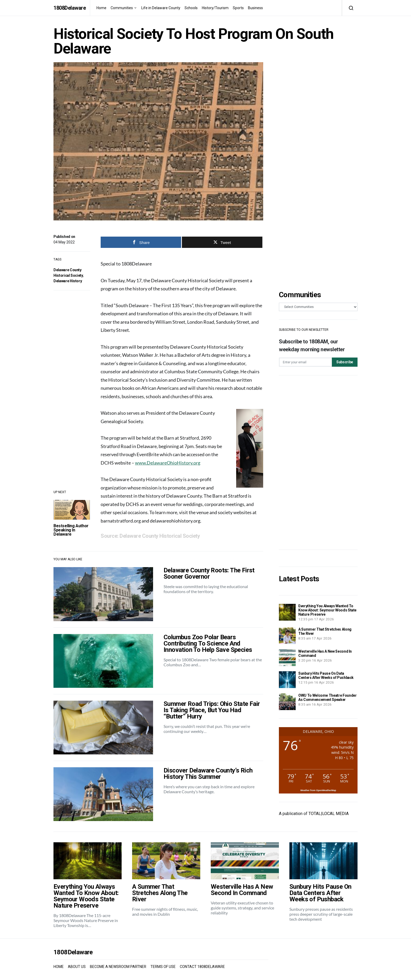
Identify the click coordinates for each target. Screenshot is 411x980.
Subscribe (345, 362)
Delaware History (68, 281)
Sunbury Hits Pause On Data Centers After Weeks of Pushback (326, 675)
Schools (191, 8)
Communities (122, 8)
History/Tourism (215, 8)
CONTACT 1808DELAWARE (202, 967)
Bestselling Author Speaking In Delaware (71, 530)
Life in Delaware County (161, 8)
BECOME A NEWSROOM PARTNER (118, 967)
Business (255, 8)
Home (101, 8)
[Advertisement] (318, 462)
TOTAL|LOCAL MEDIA (329, 814)
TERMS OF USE (163, 967)
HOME (59, 967)
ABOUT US (77, 967)
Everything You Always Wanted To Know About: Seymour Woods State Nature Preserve (327, 610)
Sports (238, 8)
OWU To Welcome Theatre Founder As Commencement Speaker (328, 697)
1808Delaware (70, 8)
